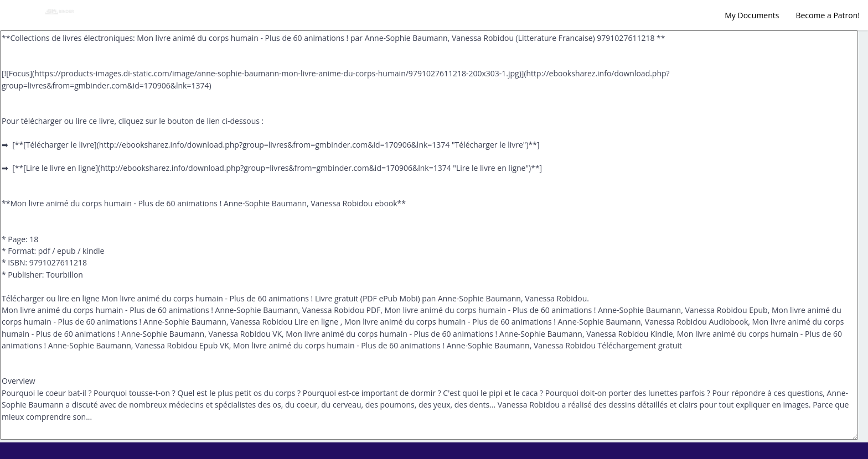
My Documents (752, 15)
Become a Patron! (828, 15)
